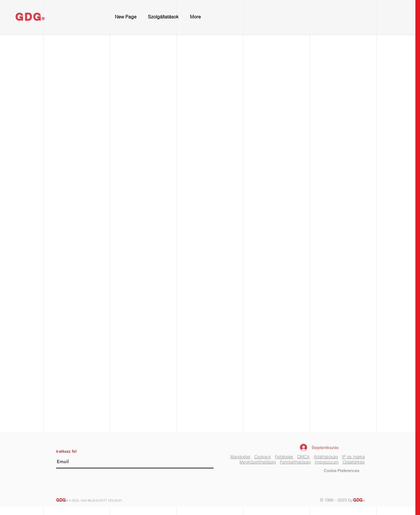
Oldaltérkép (354, 462)
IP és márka (353, 457)
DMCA (304, 457)
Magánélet (240, 457)
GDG (29, 17)
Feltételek (284, 457)
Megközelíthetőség (258, 462)
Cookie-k (263, 457)
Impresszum (327, 462)
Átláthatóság (326, 457)
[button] (342, 471)
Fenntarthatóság (295, 462)
